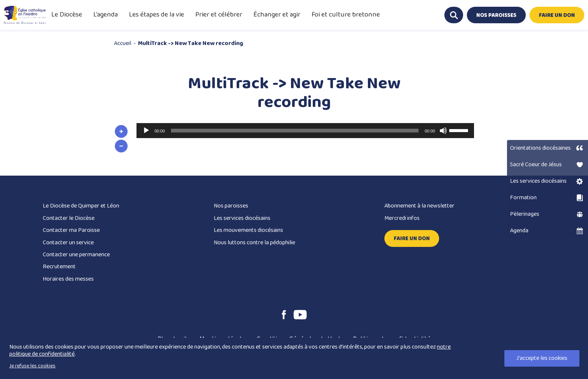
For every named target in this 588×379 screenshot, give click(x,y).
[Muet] (443, 131)
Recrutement (59, 267)
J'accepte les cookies (542, 358)
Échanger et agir (277, 15)
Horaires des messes (68, 279)
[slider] (295, 131)
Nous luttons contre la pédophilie (254, 243)
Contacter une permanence (76, 255)
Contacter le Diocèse (69, 218)
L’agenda (106, 15)
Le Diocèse (67, 15)
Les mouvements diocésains (248, 230)
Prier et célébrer (219, 15)
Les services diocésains (242, 218)
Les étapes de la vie (157, 15)
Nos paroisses (231, 206)
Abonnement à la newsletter (419, 206)
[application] (305, 131)
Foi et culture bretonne (346, 15)
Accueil (123, 43)
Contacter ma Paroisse (71, 230)
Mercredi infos (402, 218)
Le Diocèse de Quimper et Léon (81, 206)
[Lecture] (146, 131)
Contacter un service (68, 243)
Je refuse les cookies (32, 366)
